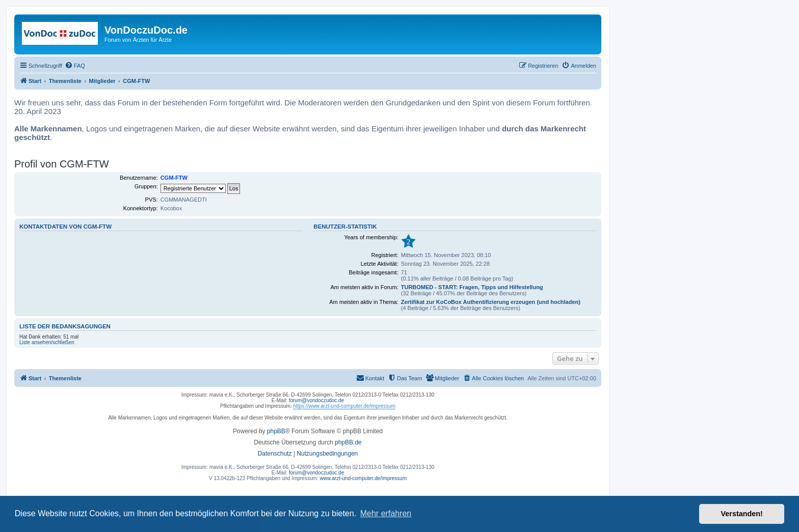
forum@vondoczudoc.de (317, 400)
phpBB (276, 431)
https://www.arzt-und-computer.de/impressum (344, 406)
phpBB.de (348, 442)
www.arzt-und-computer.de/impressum (363, 478)
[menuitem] (75, 66)
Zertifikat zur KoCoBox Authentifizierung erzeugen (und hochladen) (491, 302)
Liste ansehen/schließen (47, 342)
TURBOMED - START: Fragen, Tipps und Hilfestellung (472, 287)
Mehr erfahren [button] (386, 513)
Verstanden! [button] (742, 514)
